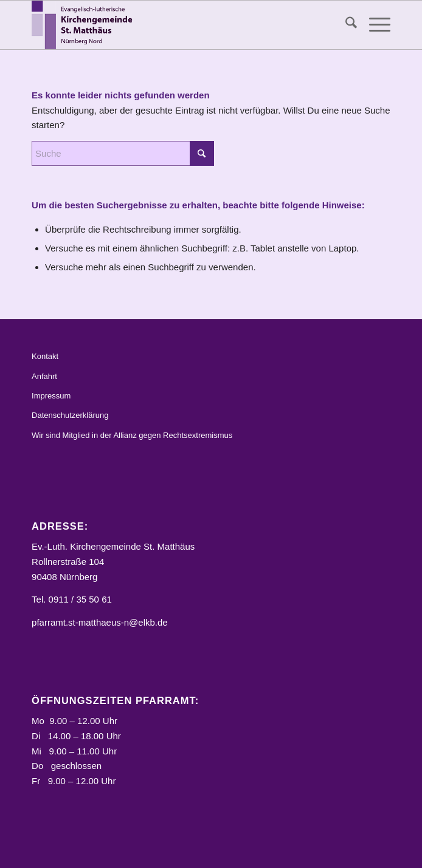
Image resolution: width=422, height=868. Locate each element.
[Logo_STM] (175, 25)
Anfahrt (44, 376)
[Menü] (374, 25)
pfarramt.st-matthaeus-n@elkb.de (100, 622)
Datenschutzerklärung (70, 415)
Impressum (51, 396)
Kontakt (45, 356)
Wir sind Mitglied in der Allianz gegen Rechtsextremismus (132, 435)
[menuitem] (345, 25)
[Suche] (345, 25)
